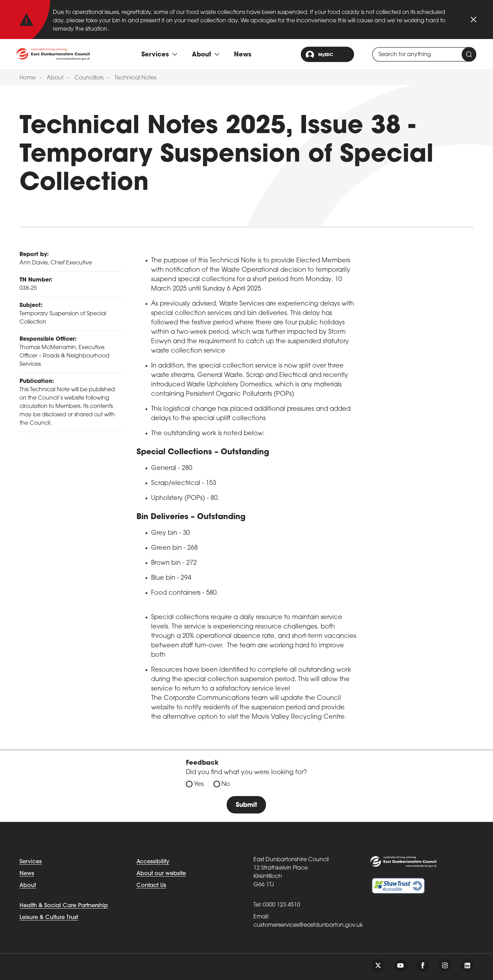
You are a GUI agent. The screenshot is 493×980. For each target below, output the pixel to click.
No (226, 784)
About (55, 78)
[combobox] (424, 54)
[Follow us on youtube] (400, 965)
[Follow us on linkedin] (467, 965)
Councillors (89, 78)
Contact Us (151, 886)
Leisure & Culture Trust (49, 918)
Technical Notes (135, 78)
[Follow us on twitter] (378, 965)
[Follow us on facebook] (423, 965)
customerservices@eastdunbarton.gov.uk (308, 925)
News (243, 55)
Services (31, 862)
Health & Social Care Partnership (64, 906)
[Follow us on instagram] (445, 965)
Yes (199, 784)
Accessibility (153, 862)
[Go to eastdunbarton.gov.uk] (53, 54)
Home (28, 78)
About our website (161, 874)
